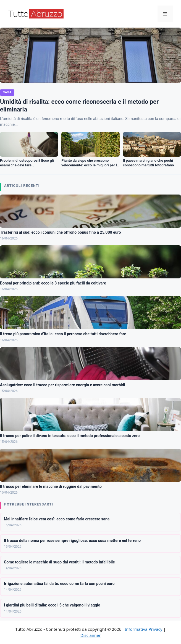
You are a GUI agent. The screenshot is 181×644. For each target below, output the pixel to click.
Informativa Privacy (143, 629)
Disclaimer (90, 635)
